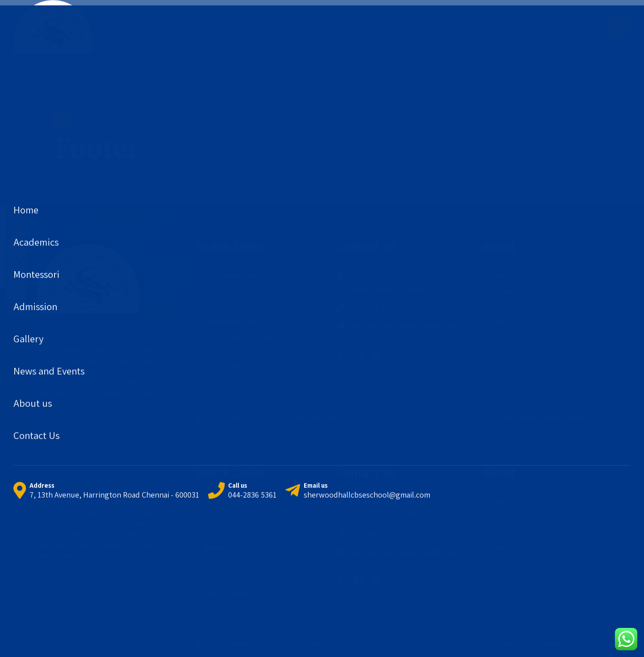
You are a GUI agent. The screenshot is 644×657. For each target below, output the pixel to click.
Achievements (512, 291)
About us (504, 275)
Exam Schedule (229, 366)
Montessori (223, 291)
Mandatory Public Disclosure (252, 351)
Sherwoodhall (561, 417)
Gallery (501, 321)
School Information (522, 306)
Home (72, 121)
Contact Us (508, 336)
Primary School (230, 306)
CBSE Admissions (233, 275)
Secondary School (235, 321)
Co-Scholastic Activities (243, 336)
